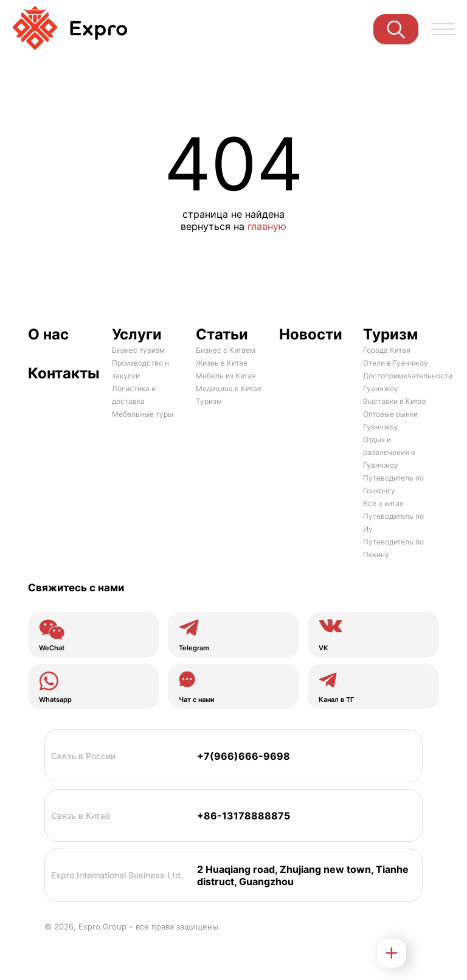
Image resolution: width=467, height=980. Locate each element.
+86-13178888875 (244, 816)
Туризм (209, 401)
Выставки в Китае (395, 401)
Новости (311, 334)
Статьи (222, 334)
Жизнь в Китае (222, 363)
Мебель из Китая (226, 376)
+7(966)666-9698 (244, 756)
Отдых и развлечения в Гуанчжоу (389, 452)
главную (267, 226)
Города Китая (387, 350)
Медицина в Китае (229, 388)
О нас (48, 334)
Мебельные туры (143, 414)
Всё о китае (383, 503)
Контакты (62, 373)
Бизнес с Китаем (226, 350)
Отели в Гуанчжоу (396, 363)
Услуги (137, 334)
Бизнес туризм (138, 350)
